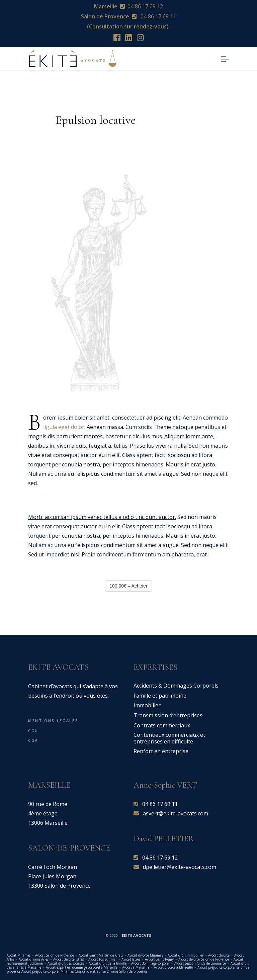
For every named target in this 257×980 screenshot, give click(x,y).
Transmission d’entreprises (168, 715)
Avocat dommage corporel (150, 963)
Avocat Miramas (19, 955)
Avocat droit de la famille (108, 963)
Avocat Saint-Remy (159, 959)
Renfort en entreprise (161, 751)
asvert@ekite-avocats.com (176, 813)
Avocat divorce (219, 955)
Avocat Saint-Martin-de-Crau (101, 955)
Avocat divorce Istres (68, 959)
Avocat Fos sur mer (103, 959)
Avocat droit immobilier (186, 955)
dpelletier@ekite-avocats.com (180, 867)
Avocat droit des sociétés (66, 963)
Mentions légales (53, 721)
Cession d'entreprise (90, 971)
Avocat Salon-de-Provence (55, 955)
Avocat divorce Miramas (145, 955)
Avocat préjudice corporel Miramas (48, 971)
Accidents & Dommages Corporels (176, 686)
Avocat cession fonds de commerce (200, 963)
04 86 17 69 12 (145, 6)
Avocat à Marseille (136, 967)
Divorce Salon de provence (127, 971)
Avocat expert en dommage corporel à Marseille (82, 967)
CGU (33, 731)
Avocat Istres (131, 959)
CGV (33, 740)
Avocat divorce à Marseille (173, 967)
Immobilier (147, 705)
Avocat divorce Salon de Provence (204, 959)
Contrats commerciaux (162, 725)
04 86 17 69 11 (158, 16)
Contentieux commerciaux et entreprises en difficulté (169, 738)
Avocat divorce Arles (34, 959)
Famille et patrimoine (160, 696)
